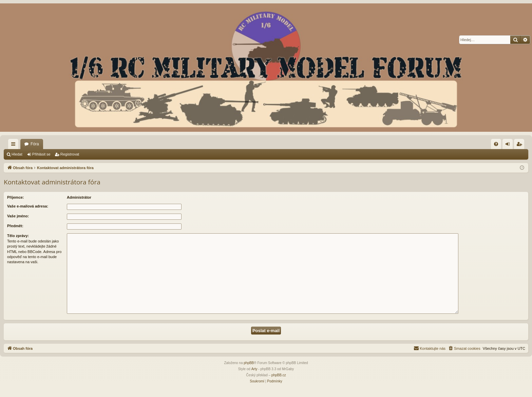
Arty (254, 369)
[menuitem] (496, 144)
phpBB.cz (279, 375)
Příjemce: (16, 197)
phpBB (249, 363)
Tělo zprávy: (18, 236)
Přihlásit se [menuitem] (509, 145)
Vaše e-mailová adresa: (28, 206)
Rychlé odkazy (15, 145)
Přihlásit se (41, 154)
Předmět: (15, 226)
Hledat (17, 154)
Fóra (35, 144)
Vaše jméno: (18, 216)
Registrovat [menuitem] (521, 145)
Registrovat (70, 154)
